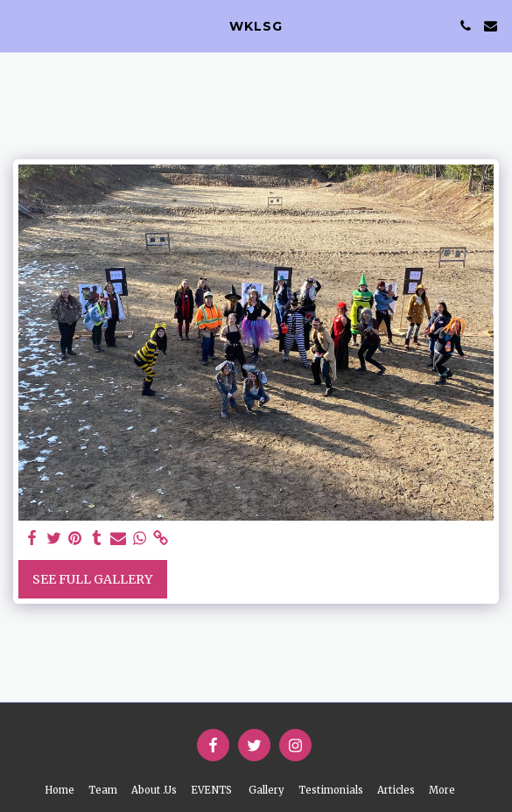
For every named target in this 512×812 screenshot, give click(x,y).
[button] (19, 25)
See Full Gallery (92, 579)
